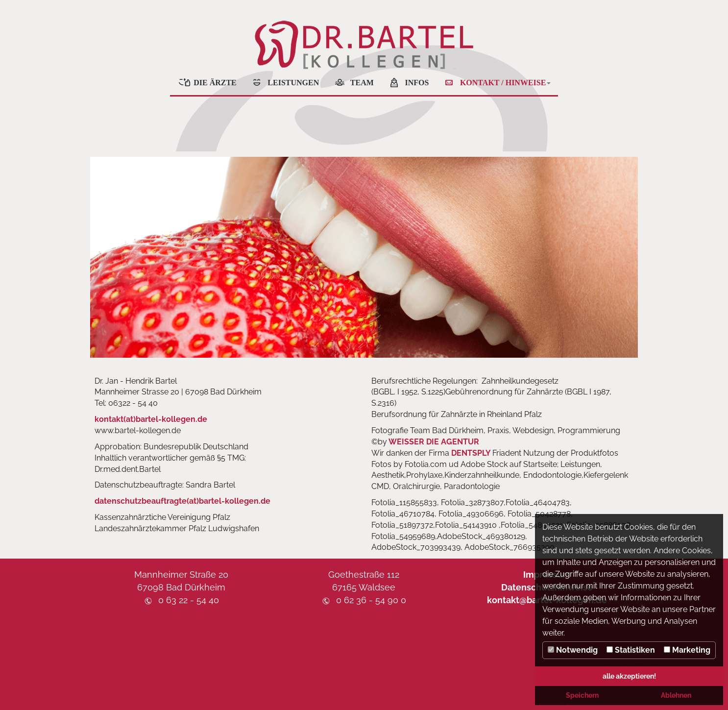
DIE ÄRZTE (215, 83)
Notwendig (573, 650)
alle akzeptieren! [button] (629, 676)
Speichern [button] (582, 695)
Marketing (687, 650)
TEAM (362, 83)
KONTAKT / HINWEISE (505, 83)
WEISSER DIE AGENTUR (434, 442)
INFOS (417, 83)
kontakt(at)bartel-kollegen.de (151, 419)
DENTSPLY (472, 453)
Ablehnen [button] (676, 695)
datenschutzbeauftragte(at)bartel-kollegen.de (182, 501)
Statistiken (631, 650)
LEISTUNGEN (293, 83)
